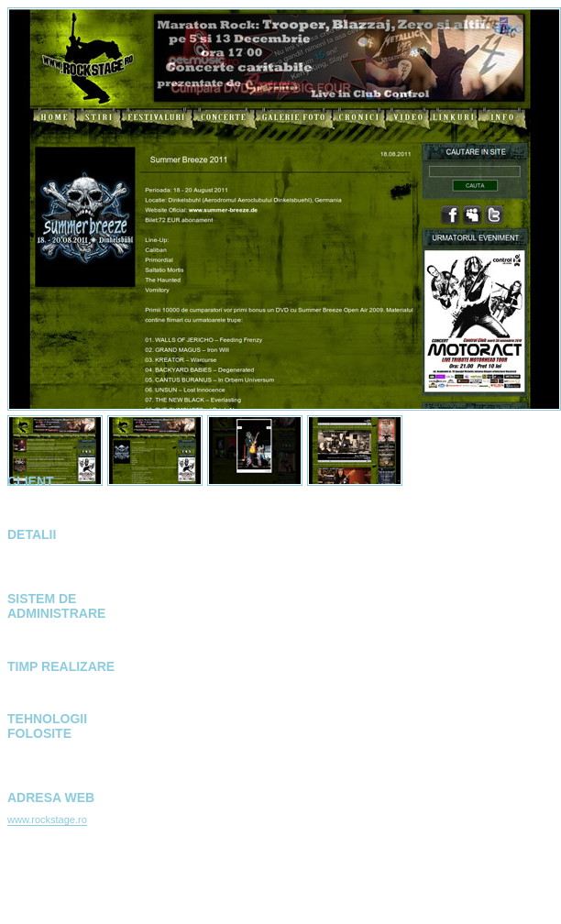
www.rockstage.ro (47, 819)
